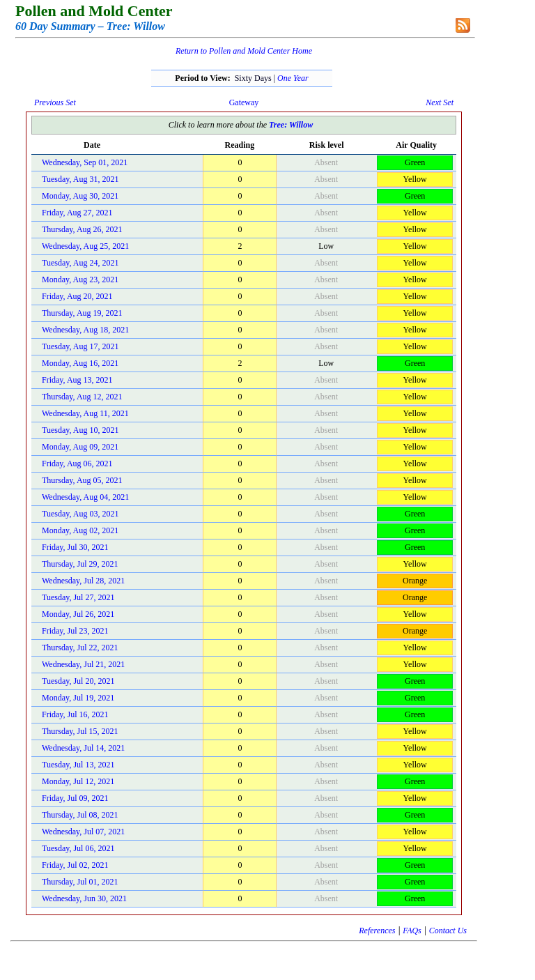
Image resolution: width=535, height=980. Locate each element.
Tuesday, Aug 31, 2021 (80, 179)
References (377, 931)
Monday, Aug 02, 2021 (80, 530)
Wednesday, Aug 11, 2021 (85, 413)
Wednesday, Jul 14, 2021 (83, 748)
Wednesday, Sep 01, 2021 (85, 162)
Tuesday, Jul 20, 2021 (78, 681)
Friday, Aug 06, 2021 (77, 464)
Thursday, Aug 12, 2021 (82, 397)
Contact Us (448, 931)
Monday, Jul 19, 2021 (78, 698)
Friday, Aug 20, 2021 (77, 296)
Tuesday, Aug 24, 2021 (80, 263)
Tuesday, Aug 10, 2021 (80, 430)
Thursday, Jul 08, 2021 (80, 815)
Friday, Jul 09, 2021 (75, 798)
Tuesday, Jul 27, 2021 (78, 597)
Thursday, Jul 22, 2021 (80, 648)
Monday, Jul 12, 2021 (78, 781)
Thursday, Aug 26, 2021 (82, 229)
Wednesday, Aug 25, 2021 (85, 246)
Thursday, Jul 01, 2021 (80, 882)
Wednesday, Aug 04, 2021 (85, 497)
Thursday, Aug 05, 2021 (82, 480)
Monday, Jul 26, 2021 (78, 614)
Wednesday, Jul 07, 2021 (83, 832)
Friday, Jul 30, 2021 (75, 547)
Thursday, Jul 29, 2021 (80, 564)
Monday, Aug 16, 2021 (80, 363)
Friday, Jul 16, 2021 (75, 714)
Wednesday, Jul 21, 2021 (83, 664)
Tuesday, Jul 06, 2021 (78, 848)
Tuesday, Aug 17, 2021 (80, 346)
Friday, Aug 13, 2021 (77, 380)
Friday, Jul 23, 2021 (75, 631)
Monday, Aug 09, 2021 (80, 447)
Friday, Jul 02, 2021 (75, 865)
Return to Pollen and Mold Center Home (244, 51)
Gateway (244, 102)
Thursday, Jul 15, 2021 (80, 731)
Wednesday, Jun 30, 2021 (84, 898)
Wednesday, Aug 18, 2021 (85, 330)
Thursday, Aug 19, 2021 (82, 313)
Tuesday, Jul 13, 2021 (78, 765)
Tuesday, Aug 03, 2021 (80, 514)
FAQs (412, 931)
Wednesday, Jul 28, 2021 (83, 581)
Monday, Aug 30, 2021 (80, 196)
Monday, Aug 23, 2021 (80, 280)
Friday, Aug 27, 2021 (77, 213)
